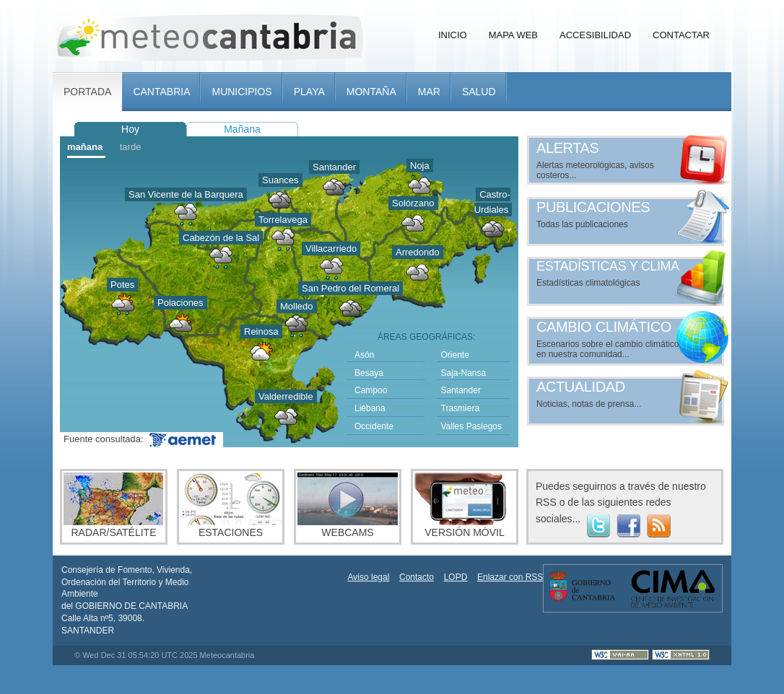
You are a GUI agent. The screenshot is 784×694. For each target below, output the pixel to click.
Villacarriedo (331, 249)
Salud (479, 92)
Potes (122, 285)
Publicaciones (593, 207)
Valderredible (286, 396)
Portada (87, 92)
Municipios (241, 92)
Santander (334, 167)
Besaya (369, 373)
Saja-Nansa (464, 373)
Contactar (681, 35)
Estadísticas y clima (608, 266)
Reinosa (261, 331)
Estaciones (231, 505)
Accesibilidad (595, 35)
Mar (429, 92)
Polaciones (180, 303)
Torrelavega (283, 220)
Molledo (297, 306)
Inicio (453, 35)
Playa (309, 92)
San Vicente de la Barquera (186, 194)
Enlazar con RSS (510, 577)
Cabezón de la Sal (221, 238)
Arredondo (418, 252)
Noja (420, 166)
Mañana (242, 129)
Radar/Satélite (114, 505)
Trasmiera (461, 408)
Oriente (455, 355)
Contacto (417, 577)
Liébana (370, 408)
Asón (364, 355)
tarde (131, 147)
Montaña (371, 92)
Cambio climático (604, 327)
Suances (280, 180)
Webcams (348, 505)
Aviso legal (369, 577)
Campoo (371, 390)
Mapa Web (513, 35)
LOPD (456, 577)
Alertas (568, 148)
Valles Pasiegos (472, 426)
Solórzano (413, 203)
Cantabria (161, 92)
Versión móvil (465, 505)
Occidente (374, 426)
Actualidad (581, 387)
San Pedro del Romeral (350, 288)
